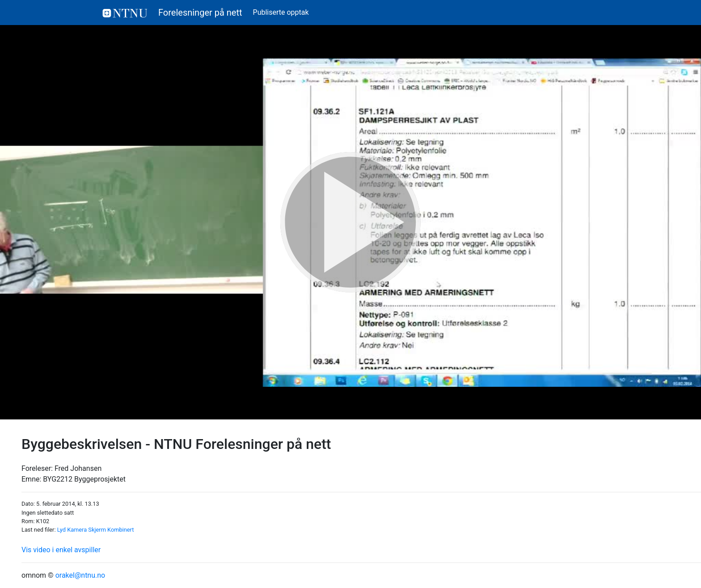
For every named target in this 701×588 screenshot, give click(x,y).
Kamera (77, 530)
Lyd (61, 530)
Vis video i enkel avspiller (61, 550)
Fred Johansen (78, 468)
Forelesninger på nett (172, 13)
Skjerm (97, 530)
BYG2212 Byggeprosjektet (84, 479)
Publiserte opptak (281, 12)
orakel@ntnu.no (80, 575)
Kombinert (120, 530)
